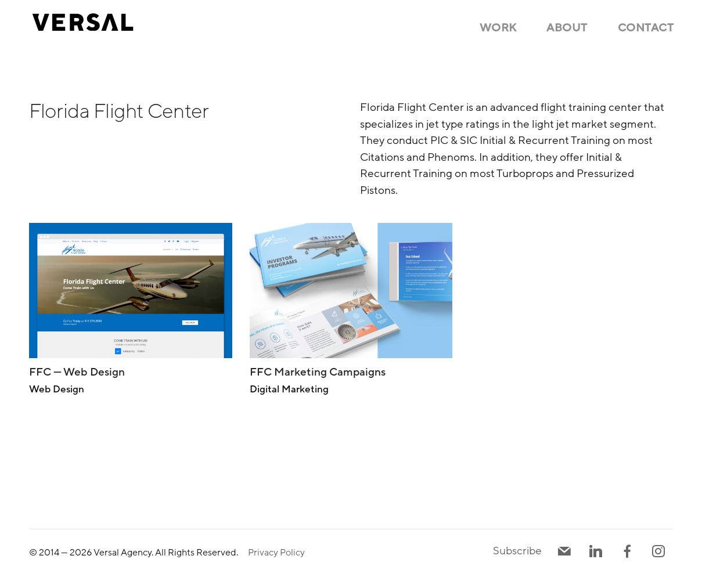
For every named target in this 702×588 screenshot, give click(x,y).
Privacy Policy (276, 553)
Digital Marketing (289, 389)
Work (498, 28)
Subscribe (517, 551)
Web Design (57, 389)
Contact (646, 28)
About (567, 28)
